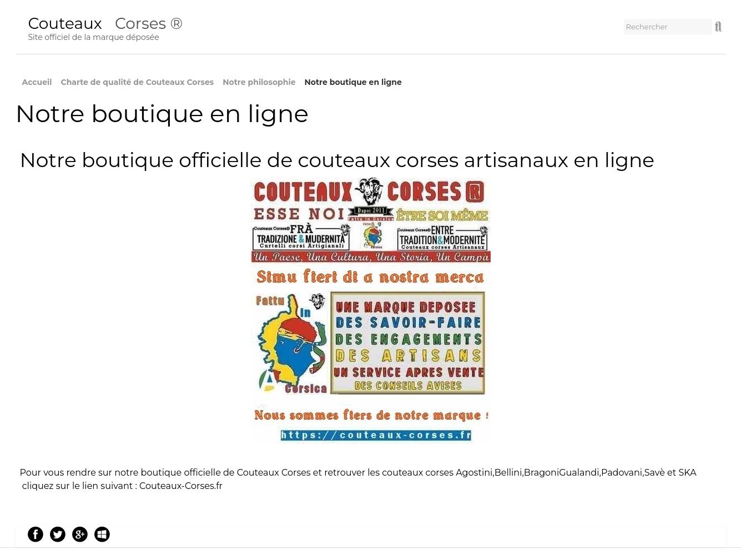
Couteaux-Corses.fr (181, 486)
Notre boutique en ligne (353, 82)
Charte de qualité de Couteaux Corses (138, 82)
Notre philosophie (259, 82)
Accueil (37, 82)
